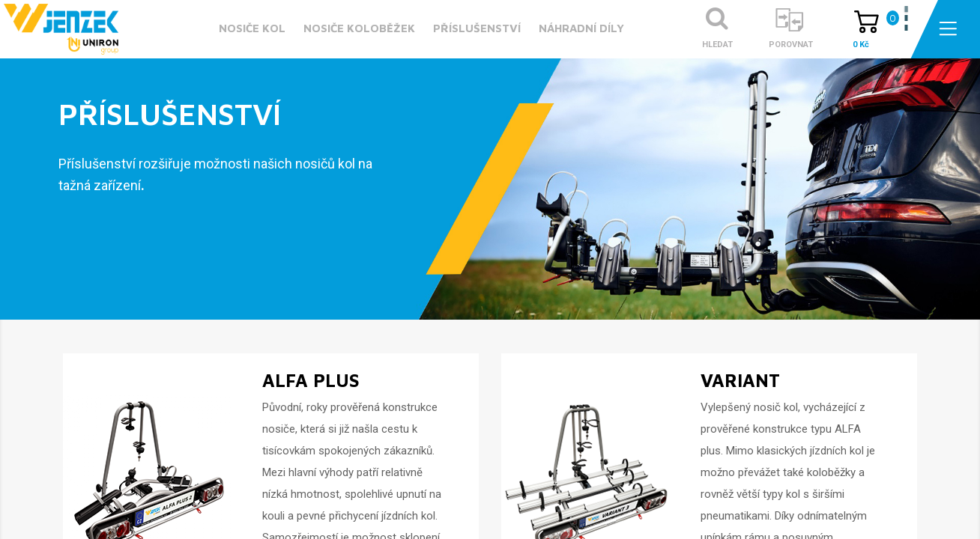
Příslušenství (477, 28)
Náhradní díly (581, 28)
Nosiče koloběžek (359, 28)
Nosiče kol (252, 28)
